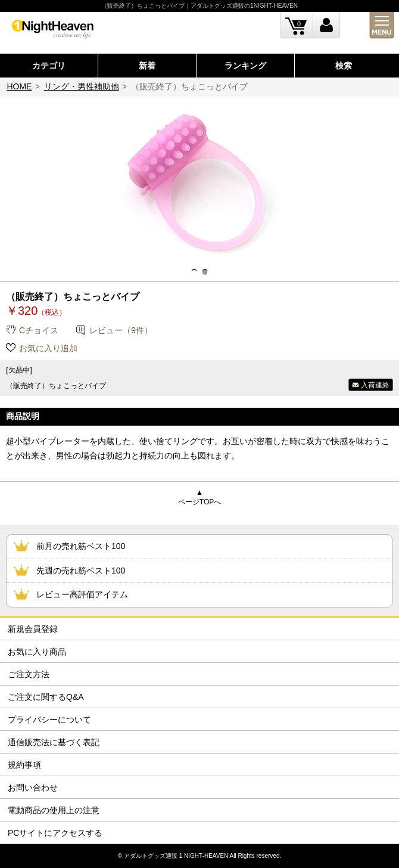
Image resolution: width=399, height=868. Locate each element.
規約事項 (24, 765)
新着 (147, 66)
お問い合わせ (33, 788)
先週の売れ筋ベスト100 (81, 571)
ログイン (327, 25)
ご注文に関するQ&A (46, 697)
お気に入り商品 (37, 652)
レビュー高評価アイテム (82, 594)
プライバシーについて (49, 720)
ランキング (245, 66)
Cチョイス (39, 330)
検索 (344, 66)
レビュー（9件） (121, 330)
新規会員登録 (33, 629)
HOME (19, 86)
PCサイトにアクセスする (55, 833)
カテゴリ (49, 66)
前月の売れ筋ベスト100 (81, 546)
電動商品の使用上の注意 (54, 810)
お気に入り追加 (48, 348)
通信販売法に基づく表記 (54, 742)
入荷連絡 (375, 385)
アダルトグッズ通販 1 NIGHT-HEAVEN (176, 856)
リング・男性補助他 (82, 86)
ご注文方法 (29, 674)
